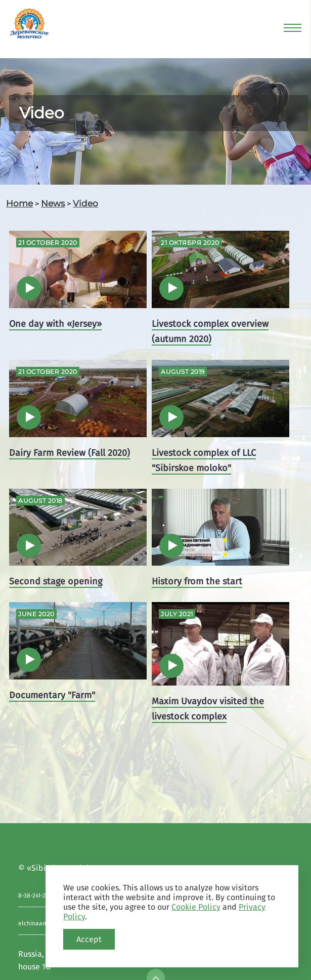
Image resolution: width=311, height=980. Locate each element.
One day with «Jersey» (55, 324)
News (53, 203)
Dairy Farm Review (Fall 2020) (70, 453)
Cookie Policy (196, 907)
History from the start (197, 581)
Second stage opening (56, 581)
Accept (89, 939)
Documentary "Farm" (52, 695)
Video (85, 203)
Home (19, 203)
